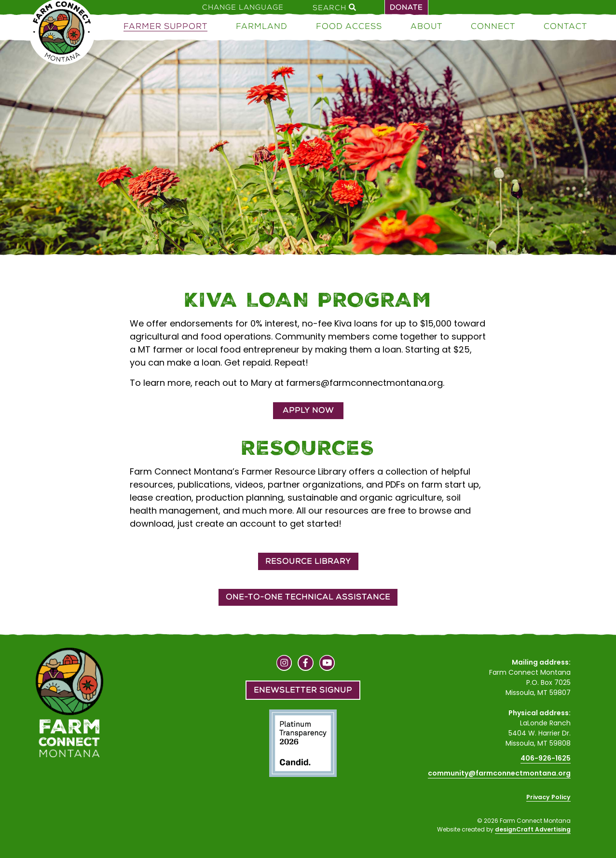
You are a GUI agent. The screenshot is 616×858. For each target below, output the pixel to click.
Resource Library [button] (308, 561)
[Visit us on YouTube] (327, 664)
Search (334, 7)
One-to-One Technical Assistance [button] (308, 597)
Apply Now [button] (308, 410)
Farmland (262, 26)
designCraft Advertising (533, 829)
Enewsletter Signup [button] (303, 690)
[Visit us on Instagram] (284, 664)
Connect (493, 26)
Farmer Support (165, 26)
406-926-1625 (546, 758)
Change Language (243, 7)
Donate (406, 7)
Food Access (349, 26)
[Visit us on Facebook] (306, 664)
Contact (565, 26)
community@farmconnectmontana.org (499, 773)
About (426, 26)
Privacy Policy (548, 797)
